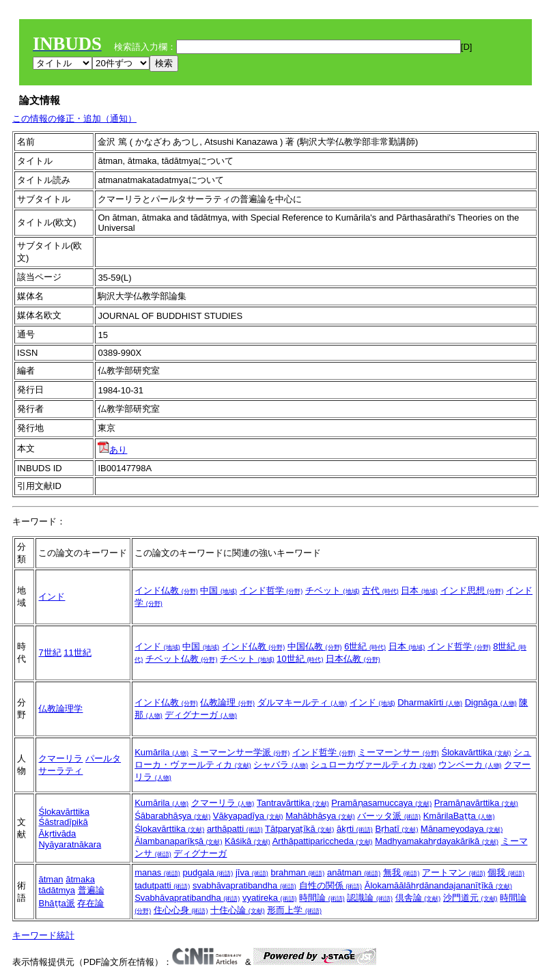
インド (52, 597)
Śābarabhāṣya (172, 816)
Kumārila (161, 752)
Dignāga (491, 702)
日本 (419, 590)
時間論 (322, 898)
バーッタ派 (389, 816)
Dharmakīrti (430, 702)
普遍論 (91, 890)
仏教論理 (227, 702)
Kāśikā (248, 841)
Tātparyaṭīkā (299, 829)
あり (112, 450)
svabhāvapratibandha (244, 885)
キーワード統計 (43, 935)
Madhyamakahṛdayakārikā (437, 841)
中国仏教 (315, 646)
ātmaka (80, 879)
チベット (333, 590)
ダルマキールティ (302, 702)
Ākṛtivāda (57, 834)
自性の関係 (331, 885)
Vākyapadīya (248, 816)
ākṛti (355, 829)
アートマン (454, 872)
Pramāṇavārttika (476, 803)
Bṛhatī (396, 829)
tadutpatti (162, 885)
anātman (354, 872)
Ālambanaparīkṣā (178, 841)
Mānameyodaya (462, 829)
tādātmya (56, 890)
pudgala (208, 872)
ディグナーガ (201, 715)
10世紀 (300, 659)
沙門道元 (470, 898)
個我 (506, 872)
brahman (297, 872)
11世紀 (77, 653)
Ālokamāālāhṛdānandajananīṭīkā (438, 885)
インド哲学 (271, 590)
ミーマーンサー (398, 752)
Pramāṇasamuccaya (381, 803)
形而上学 (294, 910)
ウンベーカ (470, 765)
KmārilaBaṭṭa (459, 816)
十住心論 (238, 910)
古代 (380, 590)
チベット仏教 (182, 659)
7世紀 (50, 653)
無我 (401, 872)
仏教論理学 (60, 709)
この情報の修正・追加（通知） (74, 118)
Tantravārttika (293, 803)
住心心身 (181, 910)
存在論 (90, 903)
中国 (218, 590)
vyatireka (270, 898)
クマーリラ (60, 758)
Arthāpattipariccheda (323, 841)
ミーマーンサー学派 (241, 752)
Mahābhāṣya (320, 816)
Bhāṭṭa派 (56, 903)
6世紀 (365, 646)
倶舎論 (418, 898)
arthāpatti (235, 829)
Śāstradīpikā (63, 822)
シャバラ (281, 765)
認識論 (370, 898)
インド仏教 (166, 590)
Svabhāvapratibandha (187, 898)
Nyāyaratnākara (70, 844)
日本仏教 (353, 659)
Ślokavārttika (477, 752)
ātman (51, 879)
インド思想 (472, 590)
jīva (252, 872)
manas (157, 872)
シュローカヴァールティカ (373, 765)
